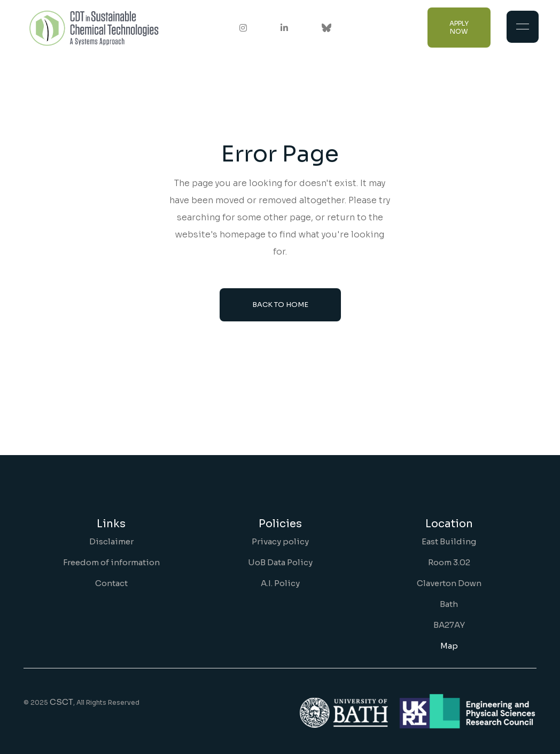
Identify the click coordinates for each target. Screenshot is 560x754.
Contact (111, 583)
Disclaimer (111, 541)
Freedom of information (111, 562)
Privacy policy (280, 541)
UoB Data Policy (280, 562)
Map (449, 646)
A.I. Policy (280, 583)
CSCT (61, 702)
